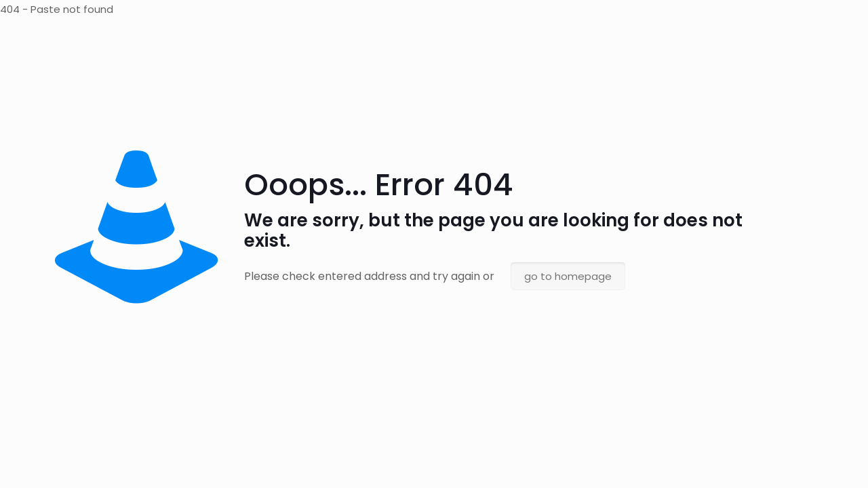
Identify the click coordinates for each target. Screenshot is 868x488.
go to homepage (568, 276)
